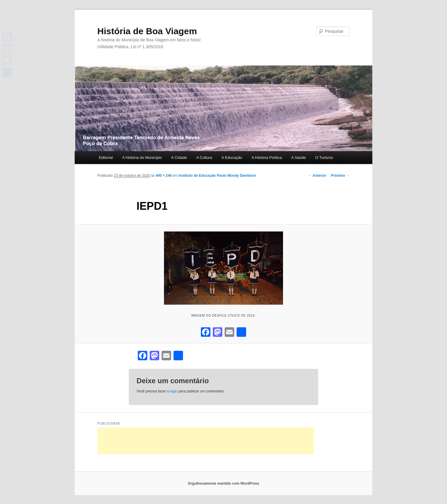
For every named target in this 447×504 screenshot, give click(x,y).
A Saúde (299, 158)
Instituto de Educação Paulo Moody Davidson (217, 176)
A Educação (232, 158)
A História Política (267, 158)
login (174, 391)
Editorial (106, 158)
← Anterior (317, 176)
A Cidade (179, 158)
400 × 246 (164, 176)
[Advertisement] (206, 441)
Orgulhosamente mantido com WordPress (224, 483)
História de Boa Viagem (147, 31)
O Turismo (324, 158)
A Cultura (204, 158)
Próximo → (340, 176)
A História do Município (142, 158)
